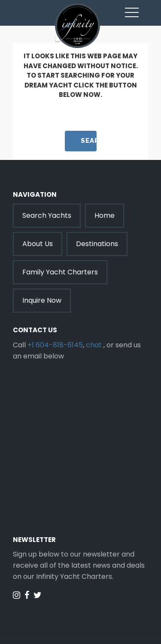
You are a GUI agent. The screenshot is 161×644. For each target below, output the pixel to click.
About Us (38, 244)
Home (105, 215)
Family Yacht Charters (60, 272)
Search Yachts (47, 215)
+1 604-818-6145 (55, 345)
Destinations (97, 244)
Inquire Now (42, 300)
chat (94, 345)
